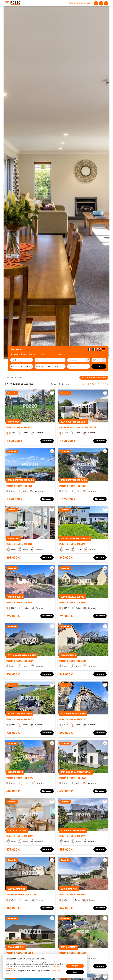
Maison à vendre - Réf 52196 (20, 486)
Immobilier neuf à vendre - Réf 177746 (78, 427)
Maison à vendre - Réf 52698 (73, 603)
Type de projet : (40, 366)
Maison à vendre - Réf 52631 (73, 836)
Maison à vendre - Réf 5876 (19, 603)
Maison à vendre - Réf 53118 (20, 953)
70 (103, 384)
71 (106, 384)
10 (98, 384)
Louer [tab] (24, 354)
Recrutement (88, 3)
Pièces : (14, 366)
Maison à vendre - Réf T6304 (73, 661)
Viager (50, 366)
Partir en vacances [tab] (57, 354)
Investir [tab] (32, 354)
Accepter (75, 966)
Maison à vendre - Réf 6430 (72, 544)
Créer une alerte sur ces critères (94, 378)
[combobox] (22, 360)
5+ (31, 366)
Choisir (75, 972)
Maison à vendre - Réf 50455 (20, 836)
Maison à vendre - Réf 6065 (19, 427)
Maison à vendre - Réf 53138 (73, 895)
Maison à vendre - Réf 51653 (73, 486)
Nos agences (79, 3)
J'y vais (99, 366)
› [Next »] (108, 384)
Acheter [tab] (14, 354)
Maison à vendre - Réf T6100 (73, 719)
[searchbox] (22, 360)
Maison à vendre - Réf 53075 (20, 719)
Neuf (57, 366)
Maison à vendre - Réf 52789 (20, 661)
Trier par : (54, 384)
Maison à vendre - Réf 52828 (73, 778)
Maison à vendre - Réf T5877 (20, 778)
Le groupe (72, 3)
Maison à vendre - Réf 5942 (19, 544)
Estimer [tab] (42, 354)
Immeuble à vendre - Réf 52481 (21, 895)
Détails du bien (47, 441)
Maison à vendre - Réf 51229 (73, 953)
